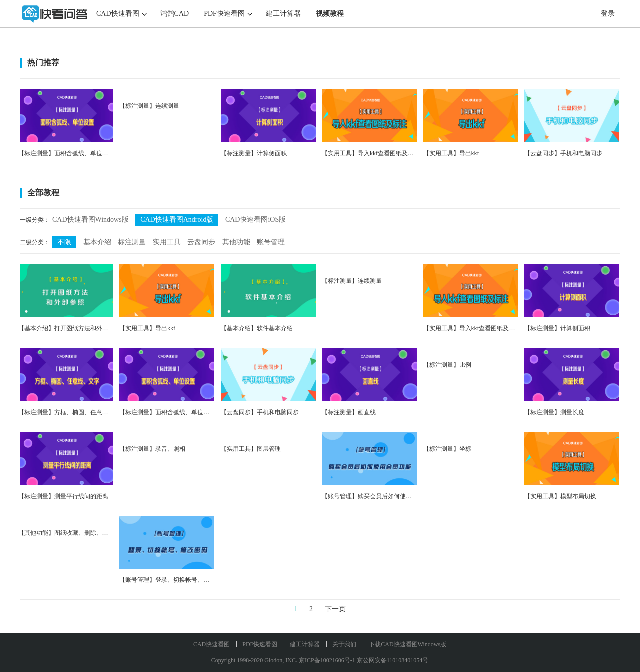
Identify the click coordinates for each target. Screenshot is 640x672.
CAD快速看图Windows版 (91, 220)
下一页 (335, 609)
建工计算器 (283, 14)
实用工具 (167, 242)
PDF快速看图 (224, 14)
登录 (608, 14)
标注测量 (132, 242)
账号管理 (271, 242)
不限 (64, 242)
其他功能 (236, 242)
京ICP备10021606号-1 (327, 660)
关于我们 (344, 644)
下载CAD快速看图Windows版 (408, 644)
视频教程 (330, 14)
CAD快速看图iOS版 (256, 220)
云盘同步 (201, 242)
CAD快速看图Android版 (177, 220)
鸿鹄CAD (175, 14)
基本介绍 (97, 242)
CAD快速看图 (118, 14)
